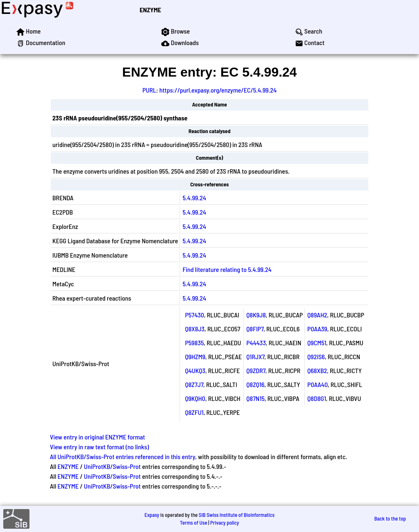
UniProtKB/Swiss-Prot (112, 466)
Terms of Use (194, 523)
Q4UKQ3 (195, 370)
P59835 (194, 343)
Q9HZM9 (195, 357)
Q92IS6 (316, 357)
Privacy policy (225, 523)
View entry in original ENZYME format (98, 437)
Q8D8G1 (317, 398)
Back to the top (390, 518)
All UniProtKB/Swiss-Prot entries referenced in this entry (123, 456)
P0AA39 (317, 329)
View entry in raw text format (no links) (99, 447)
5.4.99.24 (194, 198)
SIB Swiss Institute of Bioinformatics (237, 515)
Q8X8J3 (195, 329)
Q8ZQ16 (255, 384)
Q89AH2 (317, 315)
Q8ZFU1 (194, 412)
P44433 (256, 343)
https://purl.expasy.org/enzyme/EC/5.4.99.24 (218, 90)
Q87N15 (256, 398)
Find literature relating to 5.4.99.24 (227, 269)
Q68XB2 (317, 370)
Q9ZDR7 (256, 370)
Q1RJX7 (255, 357)
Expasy (152, 515)
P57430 (195, 315)
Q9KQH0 (195, 398)
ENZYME (150, 10)
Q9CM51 (317, 343)
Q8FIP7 (255, 329)
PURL (149, 90)
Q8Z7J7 (194, 384)
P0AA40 (318, 384)
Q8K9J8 (256, 315)
